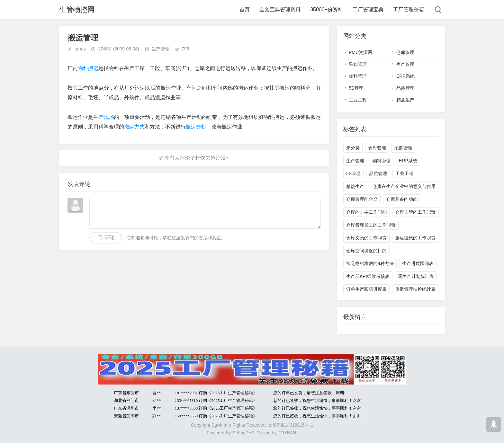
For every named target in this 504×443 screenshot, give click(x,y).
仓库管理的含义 (362, 199)
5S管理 (356, 88)
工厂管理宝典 (368, 9)
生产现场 (104, 117)
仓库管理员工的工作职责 (371, 225)
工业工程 (358, 100)
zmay (80, 49)
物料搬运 (88, 68)
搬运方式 (134, 127)
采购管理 (358, 64)
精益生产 (405, 100)
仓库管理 (405, 52)
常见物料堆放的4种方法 (370, 263)
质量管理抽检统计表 (415, 289)
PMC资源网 (360, 52)
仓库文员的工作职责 (366, 238)
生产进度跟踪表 (418, 263)
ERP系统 (405, 76)
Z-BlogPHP (243, 433)
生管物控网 (77, 9)
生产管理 (160, 49)
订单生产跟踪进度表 (366, 289)
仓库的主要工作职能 (366, 212)
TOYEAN (287, 433)
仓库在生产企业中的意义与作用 (404, 186)
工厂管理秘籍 (409, 9)
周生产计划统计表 (416, 276)
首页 (245, 9)
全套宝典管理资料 (280, 9)
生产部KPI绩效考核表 (368, 276)
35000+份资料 (327, 9)
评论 (110, 238)
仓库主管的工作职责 (415, 212)
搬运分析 (196, 127)
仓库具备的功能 (402, 199)
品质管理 (405, 88)
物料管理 (358, 76)
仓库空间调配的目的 (366, 251)
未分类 (353, 148)
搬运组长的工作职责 (415, 238)
